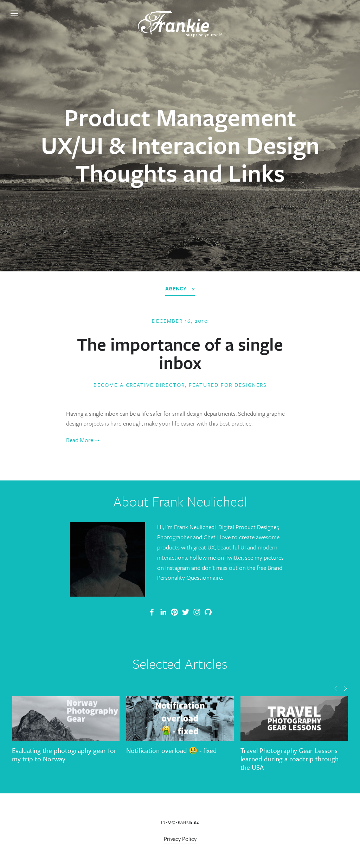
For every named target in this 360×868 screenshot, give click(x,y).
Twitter (234, 557)
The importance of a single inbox (180, 353)
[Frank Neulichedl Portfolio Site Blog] (152, 612)
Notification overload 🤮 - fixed (172, 750)
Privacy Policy (180, 839)
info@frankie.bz (180, 822)
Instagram (178, 568)
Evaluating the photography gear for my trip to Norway (64, 754)
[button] (336, 688)
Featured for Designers (228, 385)
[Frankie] (174, 612)
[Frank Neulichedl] (163, 612)
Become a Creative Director (139, 385)
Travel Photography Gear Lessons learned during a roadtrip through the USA (290, 759)
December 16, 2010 (180, 321)
